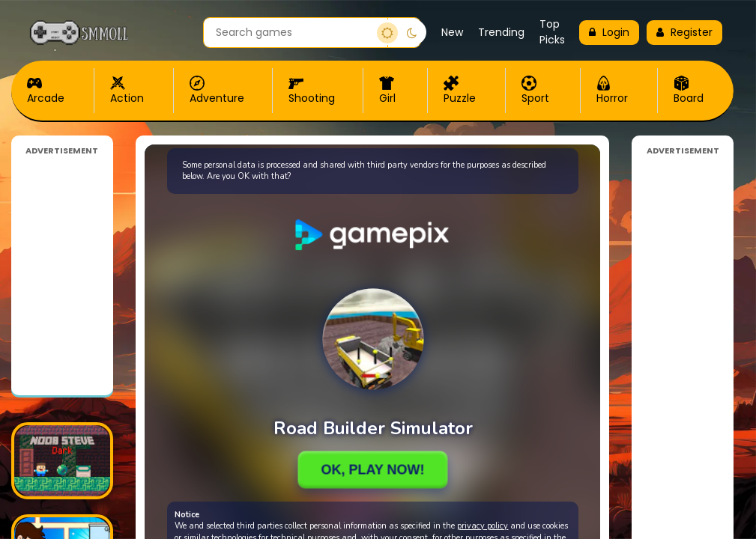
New (452, 32)
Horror (612, 91)
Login (609, 32)
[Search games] (296, 33)
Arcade (46, 91)
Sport (535, 91)
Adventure (217, 91)
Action (127, 91)
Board (689, 91)
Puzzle (460, 91)
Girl (387, 91)
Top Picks (552, 32)
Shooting (312, 91)
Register (684, 32)
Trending (501, 32)
